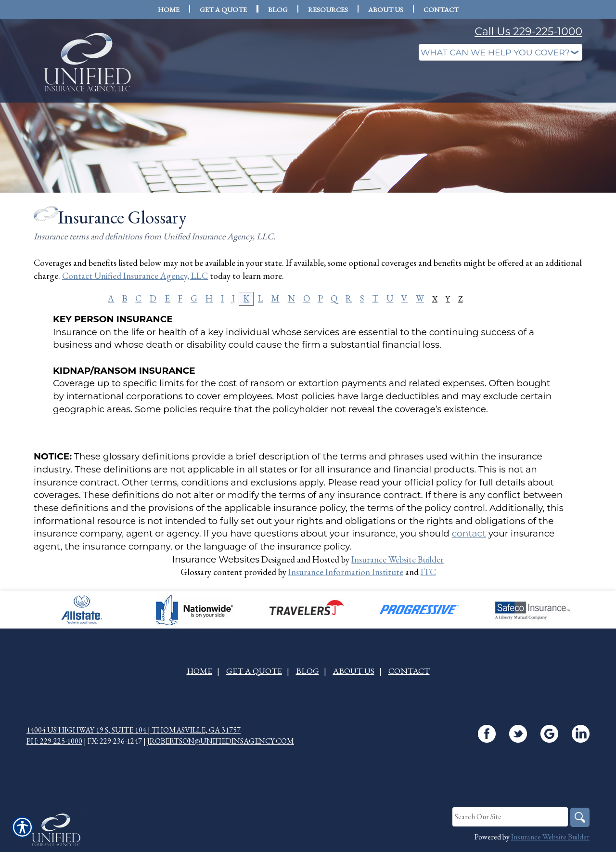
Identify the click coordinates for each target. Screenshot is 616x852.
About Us (354, 671)
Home (199, 671)
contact (469, 533)
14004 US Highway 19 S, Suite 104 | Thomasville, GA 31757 (134, 730)
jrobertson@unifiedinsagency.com (221, 741)
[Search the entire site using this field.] (510, 817)
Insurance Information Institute (346, 572)
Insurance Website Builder (398, 559)
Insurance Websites (216, 559)
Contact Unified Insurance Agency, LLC (135, 276)
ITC (428, 572)
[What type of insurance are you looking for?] (500, 52)
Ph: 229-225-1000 (54, 741)
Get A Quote (254, 671)
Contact (409, 671)
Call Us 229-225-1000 (528, 32)
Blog (308, 671)
